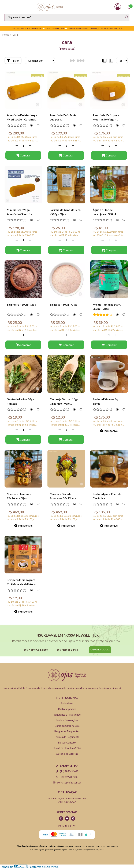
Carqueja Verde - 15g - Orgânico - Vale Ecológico (64, 401)
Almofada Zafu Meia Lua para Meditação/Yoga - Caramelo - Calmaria (63, 118)
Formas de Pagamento (67, 736)
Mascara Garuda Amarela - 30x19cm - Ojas (63, 496)
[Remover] (17, 145)
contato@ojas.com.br (67, 782)
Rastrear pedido (67, 708)
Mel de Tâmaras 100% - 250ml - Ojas (107, 306)
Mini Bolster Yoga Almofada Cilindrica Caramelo (20, 212)
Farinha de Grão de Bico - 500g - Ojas (65, 212)
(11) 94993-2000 (67, 776)
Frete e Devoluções (67, 720)
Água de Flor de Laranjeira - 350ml (104, 212)
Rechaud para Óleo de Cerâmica (107, 495)
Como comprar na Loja (67, 725)
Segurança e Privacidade (67, 714)
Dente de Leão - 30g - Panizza (20, 401)
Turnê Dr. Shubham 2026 (67, 748)
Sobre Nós (67, 703)
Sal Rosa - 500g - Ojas (63, 304)
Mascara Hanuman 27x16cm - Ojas (19, 495)
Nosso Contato (67, 742)
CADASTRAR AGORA (100, 649)
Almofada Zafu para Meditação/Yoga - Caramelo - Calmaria (106, 118)
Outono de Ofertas (67, 753)
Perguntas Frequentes (67, 731)
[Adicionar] (30, 145)
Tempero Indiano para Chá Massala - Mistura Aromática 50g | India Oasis (21, 582)
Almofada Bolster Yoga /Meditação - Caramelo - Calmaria (23, 118)
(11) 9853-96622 (67, 771)
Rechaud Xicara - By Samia (105, 401)
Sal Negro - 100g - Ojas (21, 304)
